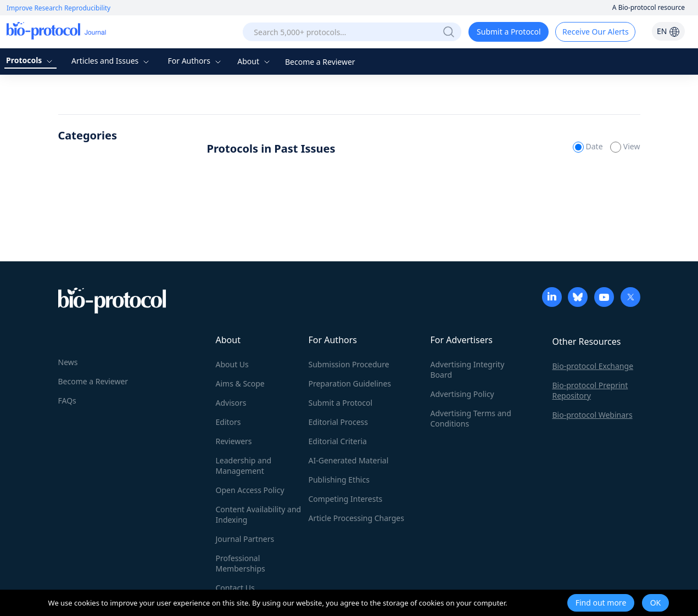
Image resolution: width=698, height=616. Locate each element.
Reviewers (234, 441)
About (255, 61)
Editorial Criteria (338, 441)
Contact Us (235, 588)
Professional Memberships (241, 563)
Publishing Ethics (339, 480)
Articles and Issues (111, 61)
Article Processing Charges (356, 518)
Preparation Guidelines (350, 383)
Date (589, 146)
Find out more (601, 603)
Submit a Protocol (509, 32)
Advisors (231, 403)
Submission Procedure (349, 364)
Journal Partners (245, 539)
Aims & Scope (240, 383)
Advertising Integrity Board (468, 369)
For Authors (195, 61)
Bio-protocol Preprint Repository (590, 390)
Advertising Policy (462, 394)
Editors (228, 422)
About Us (232, 364)
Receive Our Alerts (595, 32)
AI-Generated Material (349, 460)
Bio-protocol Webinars (593, 415)
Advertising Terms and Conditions (471, 418)
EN (668, 31)
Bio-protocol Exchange (593, 366)
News (68, 362)
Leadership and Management (244, 466)
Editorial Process (339, 422)
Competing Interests (346, 499)
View (625, 146)
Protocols (30, 60)
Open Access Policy (250, 490)
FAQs (67, 401)
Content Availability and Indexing (259, 514)
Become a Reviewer (320, 62)
